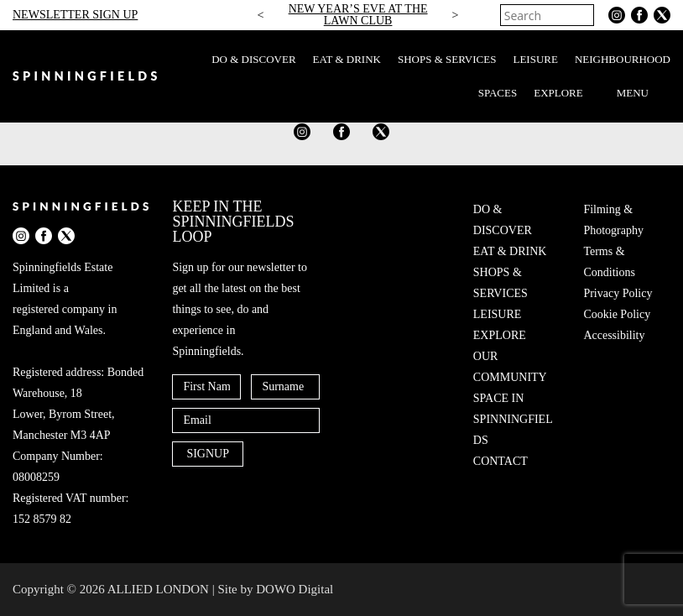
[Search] (583, 15)
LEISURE (535, 59)
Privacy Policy (618, 293)
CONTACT (501, 461)
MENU (644, 93)
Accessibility (614, 335)
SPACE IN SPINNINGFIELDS (513, 419)
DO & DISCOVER (253, 59)
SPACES (498, 93)
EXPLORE (558, 93)
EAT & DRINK (347, 59)
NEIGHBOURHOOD (623, 59)
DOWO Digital (295, 589)
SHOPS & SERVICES (447, 59)
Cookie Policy (617, 314)
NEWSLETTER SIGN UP (75, 15)
